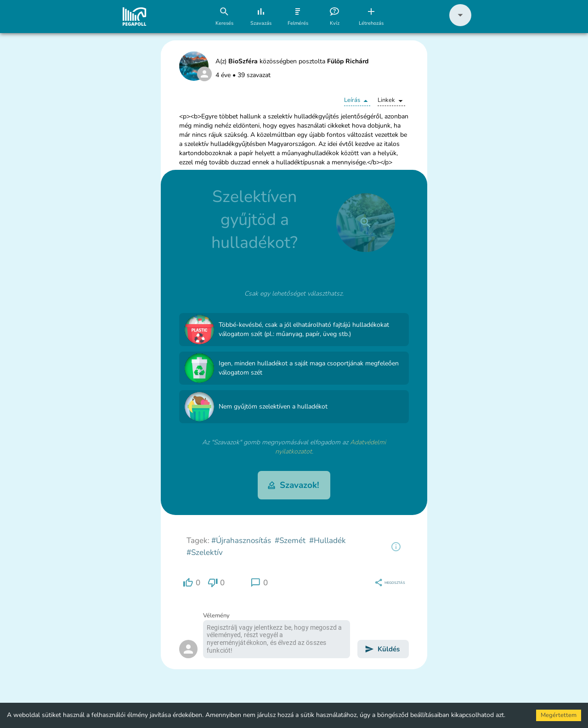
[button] (460, 24)
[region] (396, 547)
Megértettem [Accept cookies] (559, 715)
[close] (366, 223)
